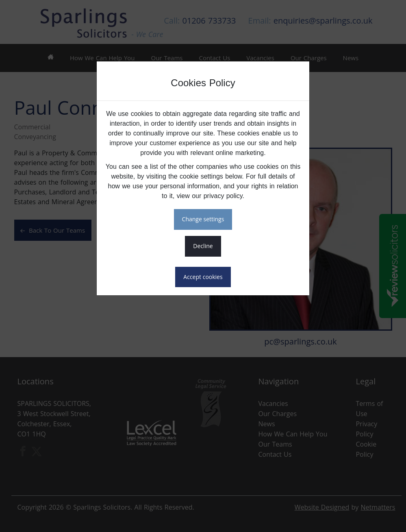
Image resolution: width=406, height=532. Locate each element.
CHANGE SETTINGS (203, 219)
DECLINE (203, 246)
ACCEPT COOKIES (203, 277)
